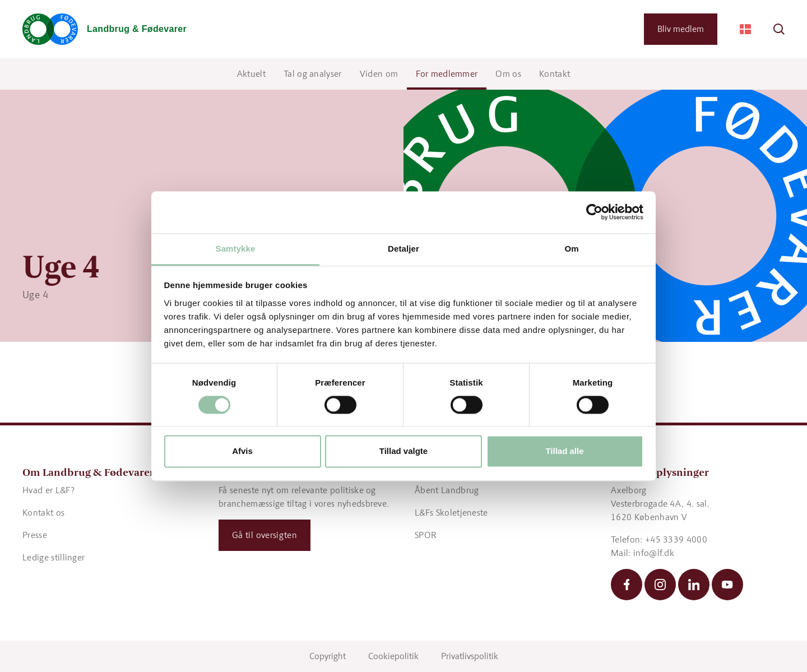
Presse (35, 535)
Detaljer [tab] (403, 249)
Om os (508, 74)
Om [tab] (571, 249)
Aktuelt (251, 74)
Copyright (328, 656)
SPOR (426, 535)
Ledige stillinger (54, 557)
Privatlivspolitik (470, 656)
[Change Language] (745, 29)
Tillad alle (564, 451)
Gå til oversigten (265, 535)
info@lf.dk (654, 553)
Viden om (379, 74)
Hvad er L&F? (48, 490)
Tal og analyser (313, 74)
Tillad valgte (403, 451)
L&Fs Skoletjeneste (451, 513)
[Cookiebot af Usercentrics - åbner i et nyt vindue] (594, 212)
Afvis (242, 451)
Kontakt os (43, 513)
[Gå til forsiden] (105, 29)
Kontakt (555, 74)
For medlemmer (447, 74)
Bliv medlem (681, 29)
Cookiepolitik (393, 656)
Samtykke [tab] (236, 249)
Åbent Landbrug (447, 490)
